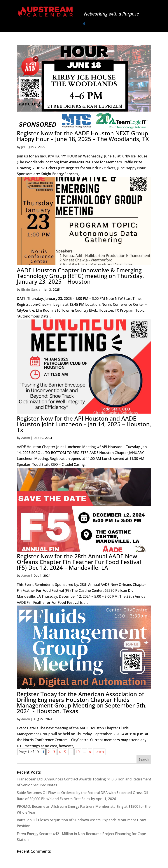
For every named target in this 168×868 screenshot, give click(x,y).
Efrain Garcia (31, 289)
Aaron (26, 438)
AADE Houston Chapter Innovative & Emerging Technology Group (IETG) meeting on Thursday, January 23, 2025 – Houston (80, 276)
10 (78, 752)
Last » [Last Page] (99, 752)
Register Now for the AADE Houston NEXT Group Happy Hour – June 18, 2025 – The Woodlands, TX (83, 136)
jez (23, 147)
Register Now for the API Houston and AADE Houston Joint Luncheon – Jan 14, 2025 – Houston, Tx (84, 424)
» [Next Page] (90, 752)
